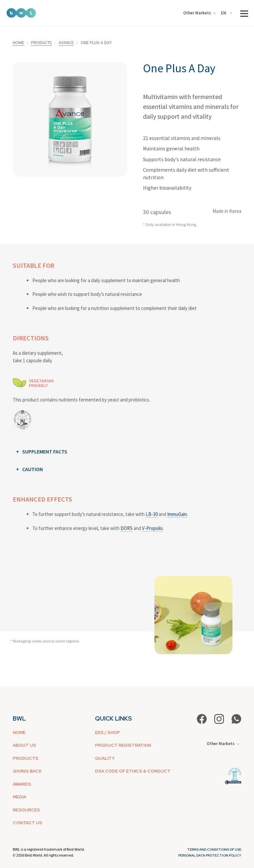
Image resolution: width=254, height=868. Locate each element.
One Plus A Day (179, 68)
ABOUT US (24, 745)
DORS (127, 528)
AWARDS (22, 784)
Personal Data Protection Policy (210, 855)
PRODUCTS (41, 43)
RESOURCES (26, 810)
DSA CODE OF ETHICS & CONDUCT (133, 771)
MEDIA (19, 797)
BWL (19, 718)
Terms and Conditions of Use (214, 850)
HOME (18, 43)
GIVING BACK (27, 771)
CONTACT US (27, 823)
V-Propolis (152, 528)
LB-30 (152, 514)
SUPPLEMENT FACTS (45, 451)
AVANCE (66, 43)
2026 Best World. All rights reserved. (45, 855)
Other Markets (199, 13)
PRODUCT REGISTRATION (123, 745)
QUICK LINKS (113, 718)
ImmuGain (177, 514)
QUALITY (105, 758)
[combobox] (228, 13)
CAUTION (32, 469)
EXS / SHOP (107, 732)
